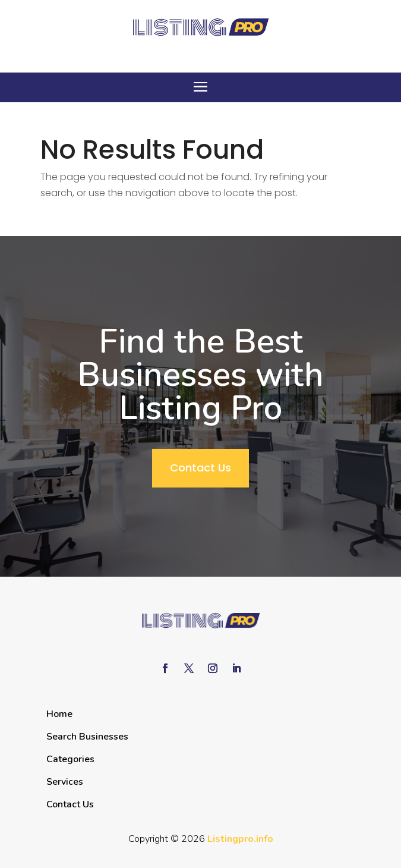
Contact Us (200, 468)
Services (65, 782)
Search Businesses (87, 737)
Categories (70, 759)
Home (59, 714)
